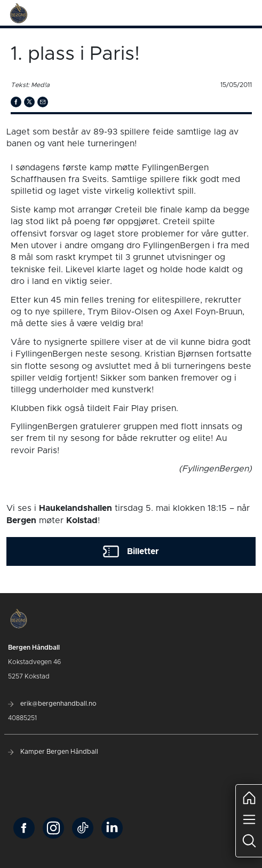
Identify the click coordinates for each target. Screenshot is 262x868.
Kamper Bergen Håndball (53, 752)
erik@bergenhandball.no (52, 704)
